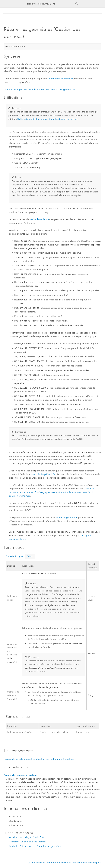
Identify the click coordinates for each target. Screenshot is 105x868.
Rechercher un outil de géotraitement (28, 842)
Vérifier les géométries (61, 79)
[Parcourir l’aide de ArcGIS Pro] (50, 4)
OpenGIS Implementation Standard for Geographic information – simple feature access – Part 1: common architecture (52, 492)
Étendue (36, 759)
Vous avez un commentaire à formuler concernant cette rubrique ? (66, 863)
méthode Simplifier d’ (44, 474)
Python (30, 556)
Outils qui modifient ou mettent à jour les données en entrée (47, 119)
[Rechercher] (77, 4)
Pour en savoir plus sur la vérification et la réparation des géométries (40, 89)
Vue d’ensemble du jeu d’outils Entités (28, 837)
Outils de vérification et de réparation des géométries (36, 846)
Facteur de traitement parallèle (57, 759)
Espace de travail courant (17, 759)
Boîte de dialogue (14, 556)
